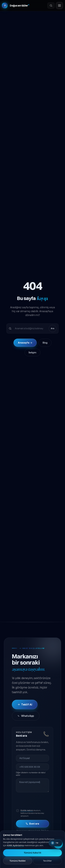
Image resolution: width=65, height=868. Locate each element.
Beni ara (32, 824)
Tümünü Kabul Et (32, 853)
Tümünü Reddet (18, 861)
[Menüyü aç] (59, 5)
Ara (53, 328)
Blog (45, 343)
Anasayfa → (25, 343)
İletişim (32, 352)
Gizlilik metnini (27, 810)
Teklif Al (25, 704)
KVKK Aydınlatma (15, 845)
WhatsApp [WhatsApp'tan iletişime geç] (26, 716)
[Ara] (51, 5)
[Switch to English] (56, 843)
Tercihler (47, 861)
